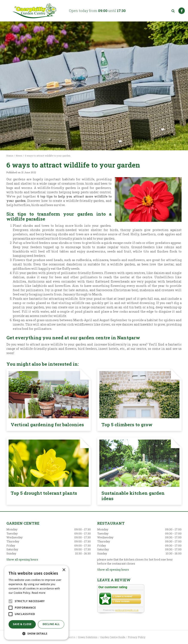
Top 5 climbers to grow (127, 425)
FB (182, 11)
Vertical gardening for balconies (47, 425)
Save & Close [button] (22, 624)
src (173, 11)
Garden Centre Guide (113, 637)
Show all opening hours (22, 559)
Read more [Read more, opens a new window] (39, 593)
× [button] (64, 570)
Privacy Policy (137, 637)
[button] (36, 633)
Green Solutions (88, 637)
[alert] (36, 603)
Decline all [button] (51, 624)
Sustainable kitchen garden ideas (133, 496)
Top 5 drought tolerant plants (44, 493)
